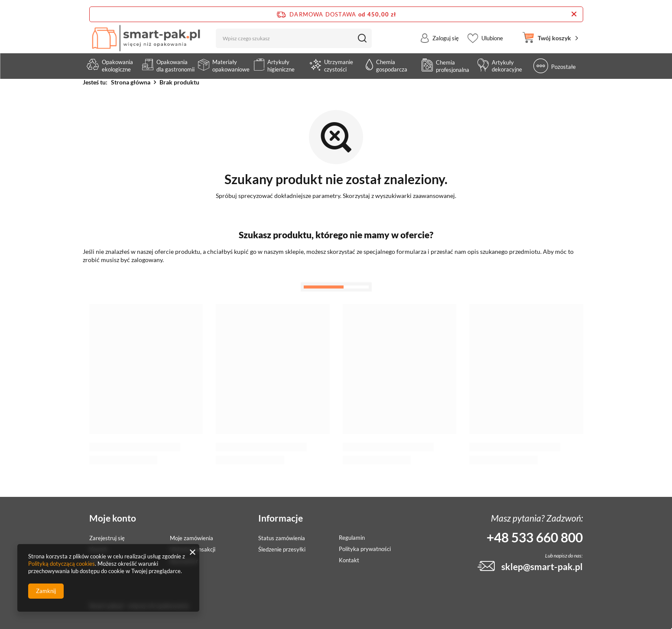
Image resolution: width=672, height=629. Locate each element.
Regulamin (352, 538)
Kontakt (349, 560)
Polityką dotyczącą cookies (62, 564)
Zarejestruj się (107, 538)
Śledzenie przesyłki (282, 550)
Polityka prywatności (365, 549)
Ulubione (492, 45)
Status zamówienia (282, 538)
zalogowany (147, 260)
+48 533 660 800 (535, 537)
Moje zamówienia (192, 538)
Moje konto (113, 518)
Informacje (281, 518)
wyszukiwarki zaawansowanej (415, 196)
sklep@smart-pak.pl (542, 566)
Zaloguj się (446, 45)
